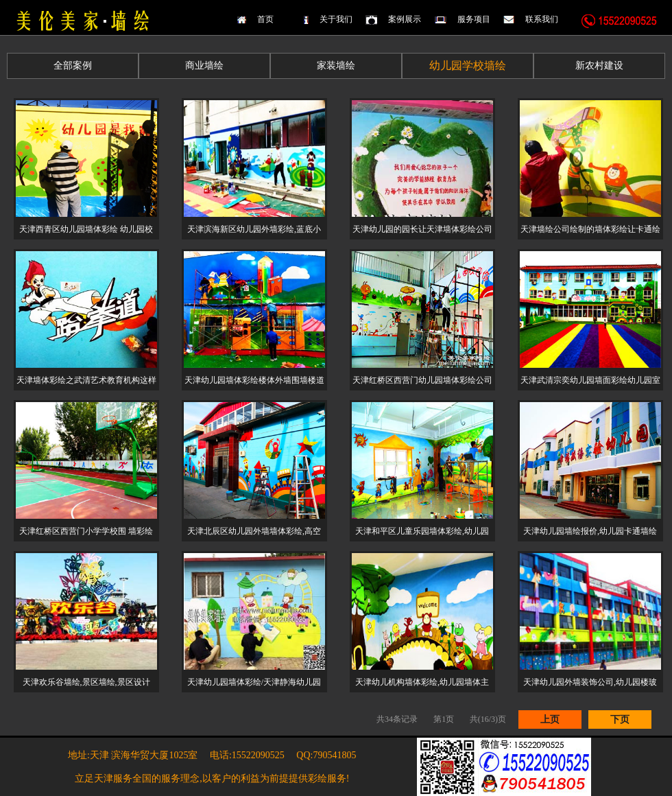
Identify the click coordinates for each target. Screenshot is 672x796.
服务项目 (474, 19)
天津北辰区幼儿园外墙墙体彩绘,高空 (254, 531)
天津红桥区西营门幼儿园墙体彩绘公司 (422, 380)
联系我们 (542, 19)
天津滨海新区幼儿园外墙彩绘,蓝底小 (254, 229)
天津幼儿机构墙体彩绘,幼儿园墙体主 (422, 682)
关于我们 (336, 19)
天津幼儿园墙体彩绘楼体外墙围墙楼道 (254, 380)
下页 (620, 719)
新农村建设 (599, 66)
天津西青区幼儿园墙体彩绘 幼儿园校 (86, 229)
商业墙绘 (204, 66)
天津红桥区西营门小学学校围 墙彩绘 (86, 531)
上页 (550, 719)
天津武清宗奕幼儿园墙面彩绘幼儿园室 (590, 380)
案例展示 (405, 19)
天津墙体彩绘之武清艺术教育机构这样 (86, 380)
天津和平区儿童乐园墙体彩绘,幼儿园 (422, 531)
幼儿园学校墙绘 (468, 66)
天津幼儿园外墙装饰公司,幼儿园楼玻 (590, 682)
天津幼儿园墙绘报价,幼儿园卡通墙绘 (590, 531)
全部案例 (73, 66)
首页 (265, 19)
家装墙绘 (336, 66)
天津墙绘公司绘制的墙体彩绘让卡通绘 (590, 229)
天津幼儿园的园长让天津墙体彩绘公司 (422, 229)
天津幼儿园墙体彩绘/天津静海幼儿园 (254, 682)
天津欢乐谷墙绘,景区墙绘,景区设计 (86, 682)
